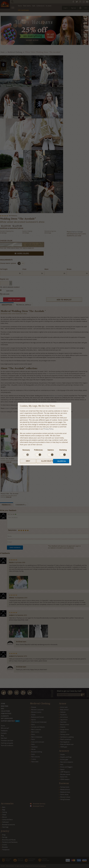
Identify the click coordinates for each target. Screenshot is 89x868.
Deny (28, 461)
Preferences (38, 450)
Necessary (26, 450)
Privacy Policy (48, 429)
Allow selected (47, 461)
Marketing (63, 450)
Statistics (51, 450)
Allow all (62, 461)
